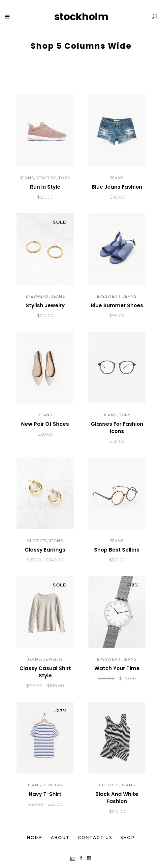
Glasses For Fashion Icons (117, 428)
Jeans (27, 178)
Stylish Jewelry (45, 305)
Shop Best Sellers (117, 550)
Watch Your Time (117, 668)
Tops (64, 178)
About (60, 838)
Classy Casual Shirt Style (45, 672)
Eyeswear (37, 296)
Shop (128, 838)
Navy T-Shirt (45, 794)
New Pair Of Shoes (45, 424)
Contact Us (95, 838)
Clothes (37, 541)
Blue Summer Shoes (117, 305)
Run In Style (45, 187)
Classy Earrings (45, 550)
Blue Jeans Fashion (117, 187)
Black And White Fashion (117, 798)
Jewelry (46, 178)
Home (35, 838)
